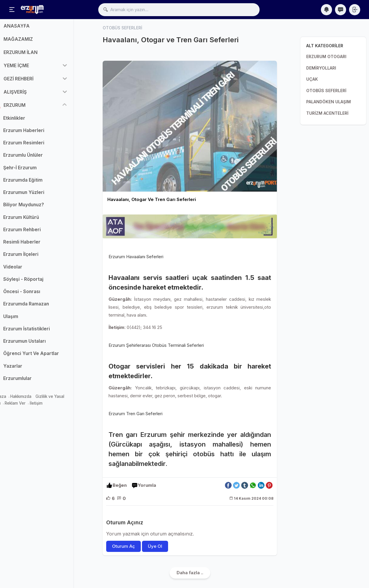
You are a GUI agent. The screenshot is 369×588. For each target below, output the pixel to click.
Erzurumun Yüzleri (38, 196)
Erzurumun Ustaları (39, 344)
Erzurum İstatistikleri (41, 332)
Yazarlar (27, 369)
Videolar (27, 270)
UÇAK (312, 79)
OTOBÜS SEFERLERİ (326, 91)
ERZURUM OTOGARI (326, 56)
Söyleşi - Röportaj (37, 282)
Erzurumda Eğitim (37, 183)
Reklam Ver (29, 406)
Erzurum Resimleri (38, 146)
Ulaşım (25, 319)
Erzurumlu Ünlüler (37, 158)
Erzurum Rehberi (36, 233)
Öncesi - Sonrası (36, 295)
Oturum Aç (123, 546)
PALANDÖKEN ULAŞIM (329, 102)
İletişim (50, 406)
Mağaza (13, 400)
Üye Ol (155, 546)
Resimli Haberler (36, 245)
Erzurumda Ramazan (40, 307)
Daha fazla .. (190, 573)
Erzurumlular (32, 381)
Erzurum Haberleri (38, 133)
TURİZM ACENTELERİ (327, 113)
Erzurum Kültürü (35, 220)
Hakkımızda (35, 400)
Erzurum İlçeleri (35, 257)
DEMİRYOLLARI (321, 68)
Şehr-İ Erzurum (34, 171)
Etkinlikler (28, 121)
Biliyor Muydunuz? (38, 208)
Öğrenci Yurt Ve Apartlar (45, 357)
